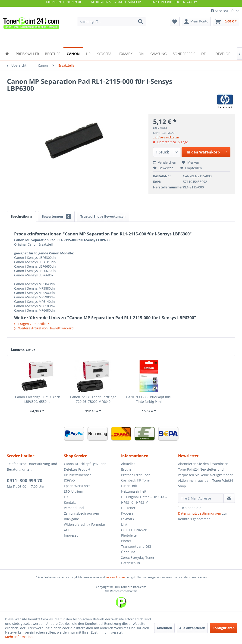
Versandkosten (115, 577)
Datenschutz (131, 563)
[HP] (88, 53)
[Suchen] (141, 22)
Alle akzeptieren (192, 628)
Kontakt (70, 502)
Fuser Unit (129, 486)
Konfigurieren (224, 628)
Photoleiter (130, 535)
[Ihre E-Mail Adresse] (201, 498)
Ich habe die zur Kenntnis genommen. (203, 513)
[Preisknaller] (27, 53)
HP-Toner (128, 508)
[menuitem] (112, 22)
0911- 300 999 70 (25, 481)
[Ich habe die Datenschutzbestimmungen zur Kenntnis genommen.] (180, 508)
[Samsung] (159, 53)
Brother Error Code (136, 475)
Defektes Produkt (77, 469)
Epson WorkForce (77, 486)
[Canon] (73, 53)
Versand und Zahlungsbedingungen (82, 511)
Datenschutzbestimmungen (200, 513)
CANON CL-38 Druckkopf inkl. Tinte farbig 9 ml (149, 399)
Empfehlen (191, 168)
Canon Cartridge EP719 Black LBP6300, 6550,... (37, 399)
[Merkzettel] (175, 22)
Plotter (126, 541)
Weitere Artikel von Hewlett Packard (44, 328)
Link (124, 524)
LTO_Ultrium (74, 491)
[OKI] (141, 53)
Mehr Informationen (21, 637)
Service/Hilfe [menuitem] (223, 11)
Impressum (73, 535)
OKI (67, 497)
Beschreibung (21, 216)
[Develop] (223, 53)
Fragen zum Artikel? (31, 324)
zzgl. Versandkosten (166, 137)
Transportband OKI (136, 546)
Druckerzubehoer (77, 475)
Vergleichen (165, 162)
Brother (127, 469)
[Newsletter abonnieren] (229, 498)
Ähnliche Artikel (24, 350)
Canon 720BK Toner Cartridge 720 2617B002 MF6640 (93, 399)
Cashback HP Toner (136, 480)
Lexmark (128, 519)
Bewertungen (56, 216)
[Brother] (53, 53)
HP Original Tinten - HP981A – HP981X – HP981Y (144, 500)
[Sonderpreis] (184, 53)
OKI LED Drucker (134, 530)
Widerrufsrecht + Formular (85, 524)
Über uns (128, 552)
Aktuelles (128, 464)
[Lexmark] (125, 53)
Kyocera (127, 513)
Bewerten (164, 168)
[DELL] (205, 53)
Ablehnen (164, 628)
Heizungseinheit (134, 491)
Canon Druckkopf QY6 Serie (85, 464)
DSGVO (69, 480)
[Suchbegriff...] (112, 22)
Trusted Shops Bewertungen (103, 216)
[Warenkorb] (226, 22)
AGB (67, 530)
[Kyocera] (104, 53)
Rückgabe (71, 519)
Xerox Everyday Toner (138, 558)
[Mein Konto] (196, 22)
